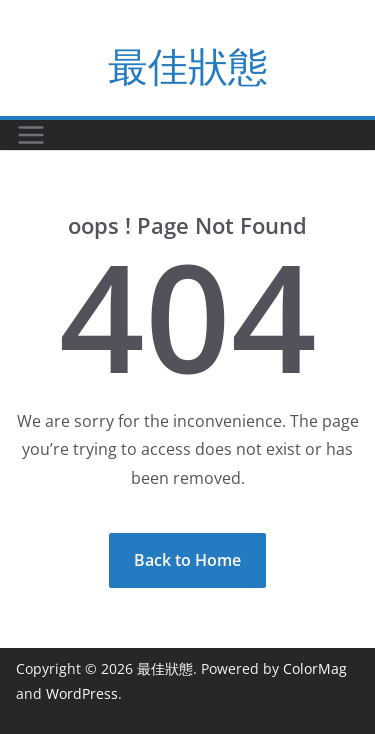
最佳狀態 (188, 65)
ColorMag (315, 668)
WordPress (82, 693)
